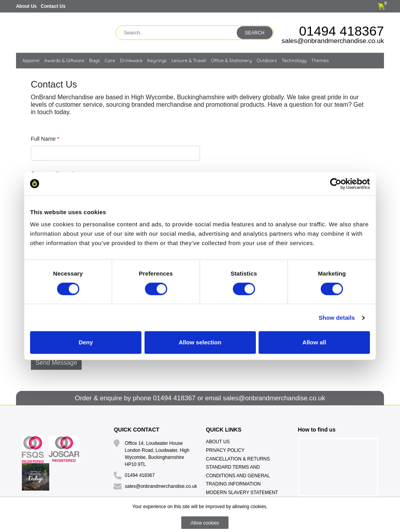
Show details (337, 318)
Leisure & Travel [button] (189, 60)
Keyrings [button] (157, 60)
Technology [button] (294, 60)
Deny (86, 342)
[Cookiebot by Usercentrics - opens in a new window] (336, 184)
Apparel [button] (31, 60)
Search (255, 33)
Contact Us (53, 6)
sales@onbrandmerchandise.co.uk (333, 41)
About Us (26, 6)
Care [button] (110, 60)
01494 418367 (342, 31)
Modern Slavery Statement (242, 493)
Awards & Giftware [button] (64, 60)
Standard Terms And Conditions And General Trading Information (238, 476)
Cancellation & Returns (238, 459)
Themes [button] (320, 60)
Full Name (45, 139)
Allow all (314, 342)
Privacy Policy (225, 450)
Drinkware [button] (131, 60)
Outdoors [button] (267, 60)
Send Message (56, 363)
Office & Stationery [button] (231, 60)
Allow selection (200, 342)
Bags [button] (95, 60)
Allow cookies (205, 523)
